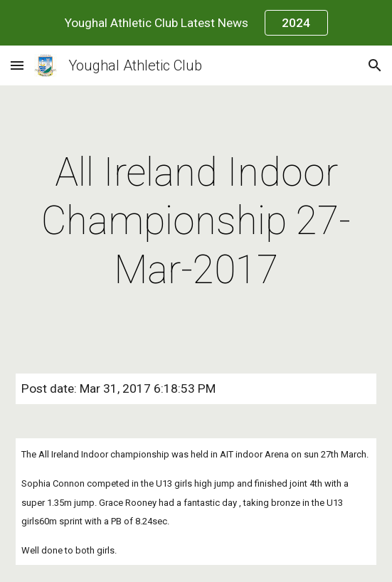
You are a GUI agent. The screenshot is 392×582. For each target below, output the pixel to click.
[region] (196, 23)
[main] (196, 221)
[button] (17, 65)
